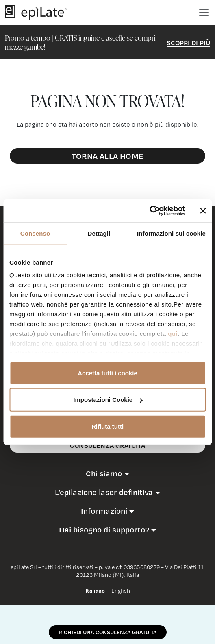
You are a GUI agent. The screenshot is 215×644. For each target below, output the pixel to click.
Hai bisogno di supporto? (104, 530)
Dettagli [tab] (99, 233)
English (121, 591)
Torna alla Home (107, 156)
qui (173, 334)
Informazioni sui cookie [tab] (171, 233)
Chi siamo (104, 473)
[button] (107, 473)
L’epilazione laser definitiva (104, 492)
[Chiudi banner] (203, 211)
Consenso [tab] (35, 233)
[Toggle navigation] (204, 13)
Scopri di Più (188, 43)
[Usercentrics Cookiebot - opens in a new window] (149, 211)
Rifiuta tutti (107, 426)
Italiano (95, 591)
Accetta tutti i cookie (107, 373)
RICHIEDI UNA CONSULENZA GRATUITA (108, 632)
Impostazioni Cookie (108, 400)
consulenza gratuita (107, 445)
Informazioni (104, 511)
